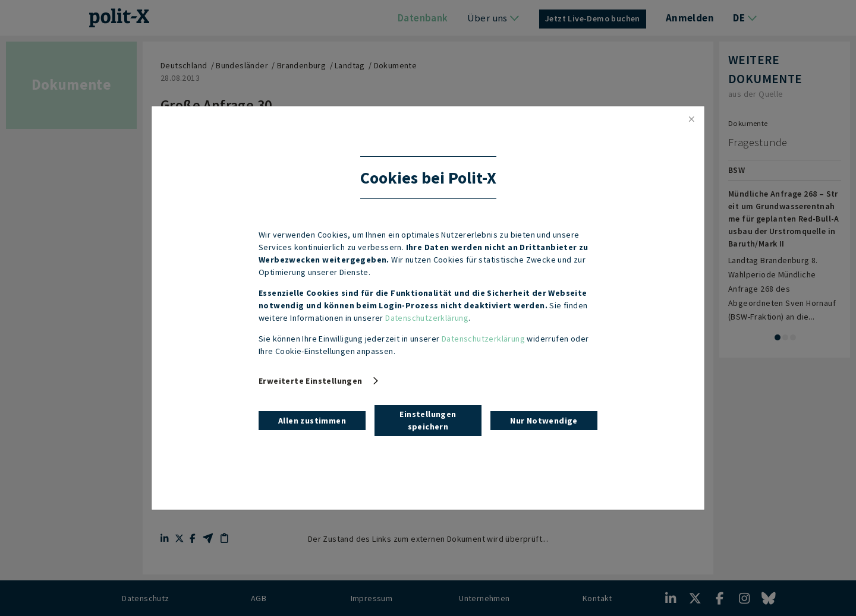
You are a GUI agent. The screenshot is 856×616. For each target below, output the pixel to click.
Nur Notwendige (544, 421)
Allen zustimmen (312, 421)
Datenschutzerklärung (427, 318)
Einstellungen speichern (428, 420)
